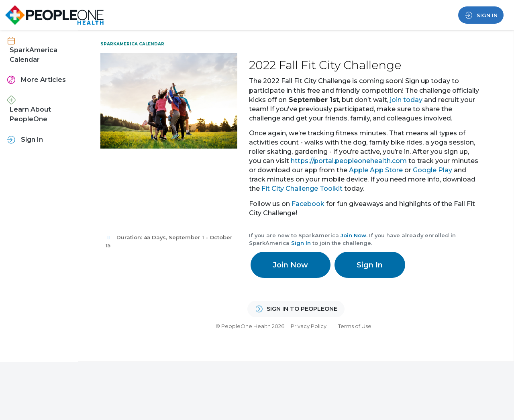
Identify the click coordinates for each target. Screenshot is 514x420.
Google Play (432, 170)
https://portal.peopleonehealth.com (349, 161)
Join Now (353, 235)
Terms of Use (355, 326)
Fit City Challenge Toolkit (302, 189)
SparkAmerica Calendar (132, 44)
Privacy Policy (309, 326)
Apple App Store (376, 170)
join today (406, 100)
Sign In (301, 243)
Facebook (308, 204)
